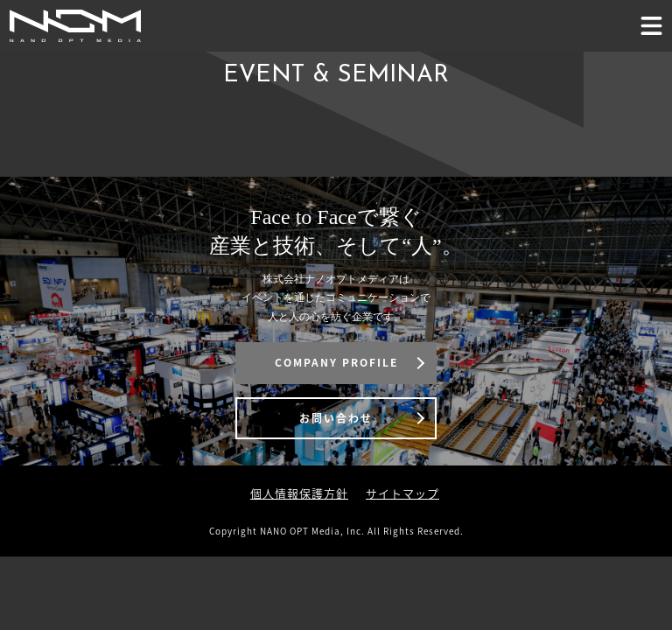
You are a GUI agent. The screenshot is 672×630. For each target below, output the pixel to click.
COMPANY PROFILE (336, 362)
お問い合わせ (336, 418)
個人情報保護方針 (299, 493)
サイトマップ (402, 493)
